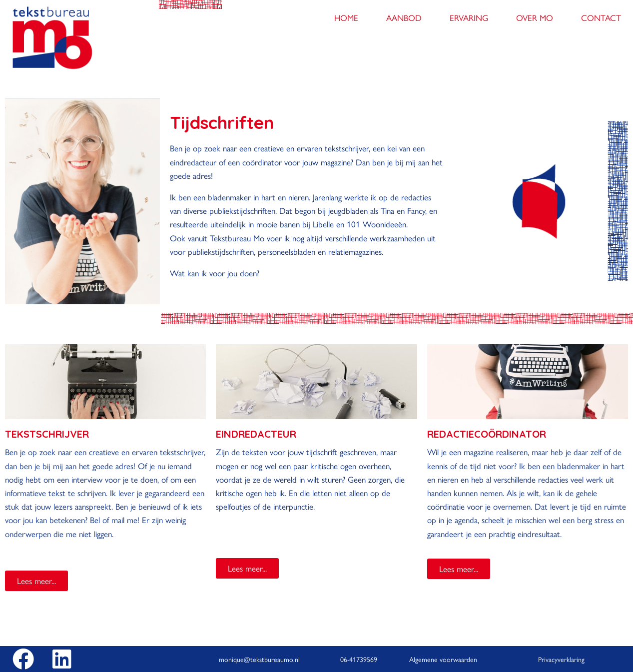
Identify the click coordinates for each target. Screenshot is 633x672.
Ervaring (469, 17)
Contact (601, 17)
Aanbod (404, 17)
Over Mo (535, 17)
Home (346, 17)
